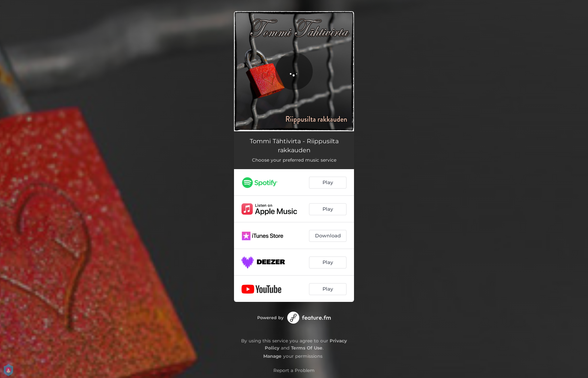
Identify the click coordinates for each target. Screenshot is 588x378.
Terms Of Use (307, 348)
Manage (272, 356)
